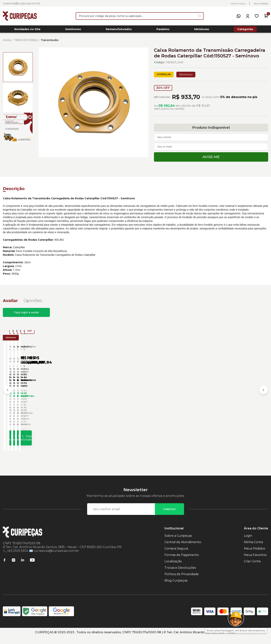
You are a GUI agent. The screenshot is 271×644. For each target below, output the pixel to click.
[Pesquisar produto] (200, 16)
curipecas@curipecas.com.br (22, 3)
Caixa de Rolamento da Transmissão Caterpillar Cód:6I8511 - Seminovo (162, 405)
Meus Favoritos (255, 562)
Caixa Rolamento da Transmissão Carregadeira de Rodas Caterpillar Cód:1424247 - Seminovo (36, 405)
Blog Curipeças (176, 588)
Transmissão (50, 42)
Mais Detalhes (39, 443)
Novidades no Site (27, 30)
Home (7, 42)
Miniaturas (202, 30)
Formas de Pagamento (182, 562)
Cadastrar (169, 516)
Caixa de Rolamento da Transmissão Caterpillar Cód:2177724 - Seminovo (97, 405)
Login (248, 543)
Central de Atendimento (183, 549)
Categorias (245, 30)
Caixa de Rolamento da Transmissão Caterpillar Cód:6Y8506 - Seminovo (229, 405)
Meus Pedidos (261, 3)
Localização (173, 568)
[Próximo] (263, 395)
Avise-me (211, 159)
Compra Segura (176, 556)
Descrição (14, 191)
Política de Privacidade (182, 581)
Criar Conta (252, 568)
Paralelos (163, 30)
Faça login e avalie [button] (26, 314)
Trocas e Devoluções (180, 575)
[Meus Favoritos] (257, 16)
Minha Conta (238, 3)
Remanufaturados (119, 30)
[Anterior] (8, 395)
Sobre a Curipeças (178, 543)
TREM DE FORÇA (26, 42)
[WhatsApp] (239, 16)
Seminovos (73, 30)
